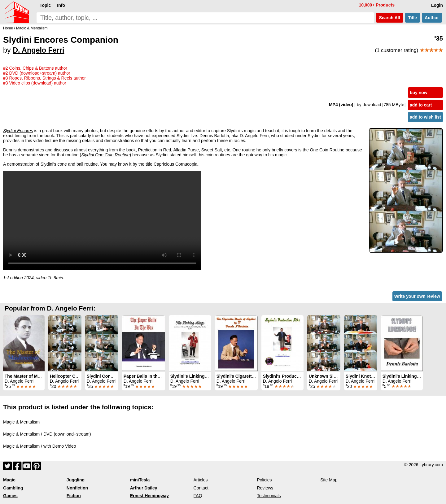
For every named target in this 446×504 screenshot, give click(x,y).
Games (10, 496)
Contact (201, 488)
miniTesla (140, 480)
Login (437, 5)
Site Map (329, 480)
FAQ (198, 496)
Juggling (76, 480)
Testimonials (269, 496)
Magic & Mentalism (21, 422)
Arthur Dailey (144, 488)
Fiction (74, 496)
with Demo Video (60, 446)
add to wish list (425, 117)
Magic (9, 480)
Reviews (265, 488)
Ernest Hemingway (149, 496)
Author (432, 18)
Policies (264, 480)
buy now (419, 93)
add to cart (421, 105)
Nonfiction (77, 488)
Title (413, 18)
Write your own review (417, 296)
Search (390, 18)
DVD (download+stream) (67, 434)
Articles (201, 480)
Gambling (13, 488)
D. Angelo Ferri (38, 50)
